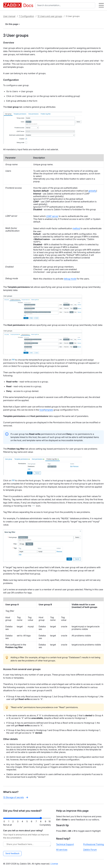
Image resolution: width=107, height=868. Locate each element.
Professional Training (94, 844)
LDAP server (52, 216)
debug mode (70, 279)
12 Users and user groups (50, 16)
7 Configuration (26, 16)
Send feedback (12, 853)
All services (62, 850)
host (42, 410)
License (54, 864)
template (49, 410)
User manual (9, 16)
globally (92, 191)
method (76, 228)
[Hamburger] (101, 5)
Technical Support (65, 844)
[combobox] (66, 5)
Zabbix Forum (90, 850)
